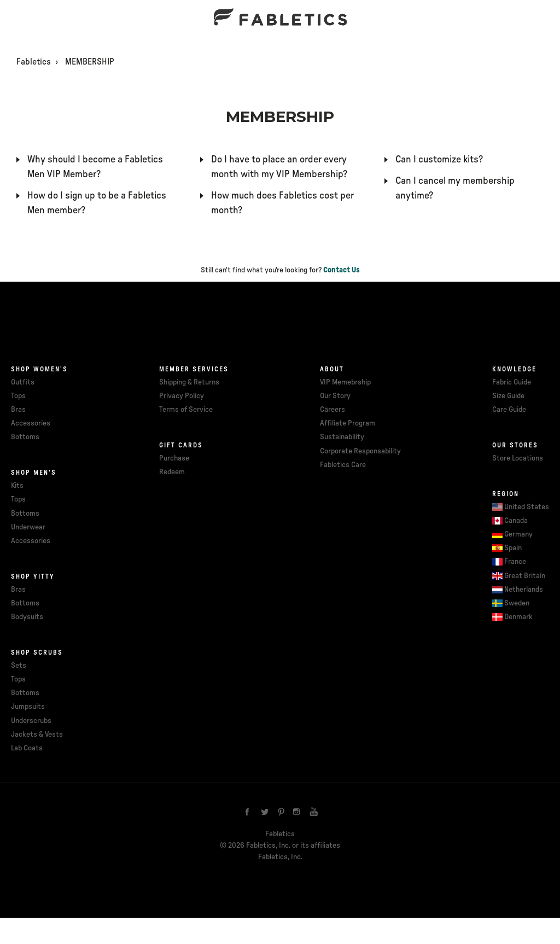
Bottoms (25, 437)
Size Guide (508, 396)
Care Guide (509, 410)
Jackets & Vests (37, 735)
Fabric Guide (512, 382)
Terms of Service (186, 410)
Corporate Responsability (360, 451)
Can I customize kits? (439, 160)
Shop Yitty (33, 576)
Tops (18, 396)
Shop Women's (39, 369)
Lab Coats (27, 748)
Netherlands (524, 590)
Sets (19, 666)
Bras (18, 410)
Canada (516, 521)
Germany (518, 534)
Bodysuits (27, 617)
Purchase (174, 458)
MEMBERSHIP (90, 62)
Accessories (31, 423)
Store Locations (518, 458)
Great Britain (525, 576)
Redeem (172, 472)
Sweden (517, 603)
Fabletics (34, 62)
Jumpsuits (28, 707)
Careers (332, 410)
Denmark (518, 617)
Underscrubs (31, 721)
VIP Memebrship (345, 382)
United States (527, 507)
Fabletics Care (343, 465)
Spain (513, 548)
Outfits (23, 382)
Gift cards (181, 445)
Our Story (335, 396)
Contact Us (342, 270)
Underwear (28, 527)
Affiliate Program (348, 423)
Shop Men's (34, 473)
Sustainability (342, 437)
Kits (17, 486)
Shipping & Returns (189, 382)
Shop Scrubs (37, 652)
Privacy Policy (182, 396)
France (515, 562)
